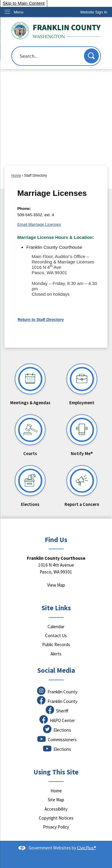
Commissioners (62, 740)
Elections (62, 730)
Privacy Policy (56, 827)
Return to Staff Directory (41, 319)
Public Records (56, 644)
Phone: (24, 209)
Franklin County (62, 692)
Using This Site (56, 772)
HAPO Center (62, 720)
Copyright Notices (56, 818)
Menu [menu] (19, 12)
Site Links (56, 608)
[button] (91, 56)
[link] (94, 12)
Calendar (56, 627)
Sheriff (62, 711)
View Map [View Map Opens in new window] (56, 585)
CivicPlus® (87, 848)
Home (16, 176)
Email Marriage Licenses (39, 224)
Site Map (56, 800)
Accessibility (56, 809)
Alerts (56, 654)
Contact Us (56, 636)
